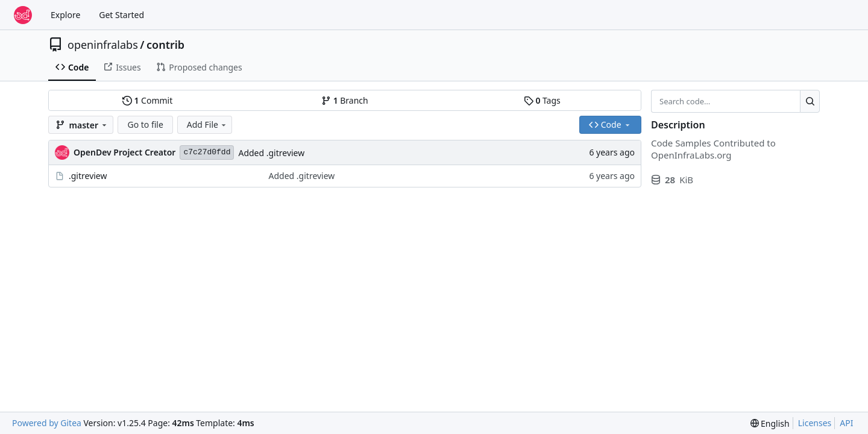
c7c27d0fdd (207, 152)
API (846, 423)
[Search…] (810, 101)
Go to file (145, 124)
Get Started (121, 15)
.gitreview (88, 176)
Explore (65, 15)
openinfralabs (103, 45)
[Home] (23, 15)
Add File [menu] (207, 124)
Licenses (815, 423)
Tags (542, 100)
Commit (147, 100)
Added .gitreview (271, 153)
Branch (345, 100)
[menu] (770, 423)
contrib (165, 45)
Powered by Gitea (47, 423)
